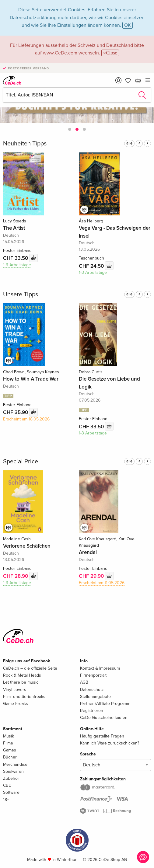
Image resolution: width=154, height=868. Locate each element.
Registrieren (92, 711)
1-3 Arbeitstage (17, 265)
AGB (84, 682)
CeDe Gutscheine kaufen (104, 718)
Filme (8, 743)
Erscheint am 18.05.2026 (26, 419)
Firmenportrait (93, 675)
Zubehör (11, 778)
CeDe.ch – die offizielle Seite (30, 668)
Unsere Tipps (21, 295)
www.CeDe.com (60, 53)
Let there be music (21, 682)
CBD (7, 785)
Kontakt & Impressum (100, 668)
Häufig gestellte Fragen (102, 736)
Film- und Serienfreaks (24, 697)
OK (128, 25)
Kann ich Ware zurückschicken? (110, 743)
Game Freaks (16, 704)
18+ (6, 800)
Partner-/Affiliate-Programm (105, 704)
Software (11, 792)
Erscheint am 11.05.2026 (102, 583)
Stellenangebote (95, 697)
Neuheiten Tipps (25, 144)
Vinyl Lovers (15, 690)
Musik (9, 736)
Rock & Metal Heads (22, 675)
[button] (70, 129)
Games (10, 750)
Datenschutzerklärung (33, 18)
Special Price (21, 462)
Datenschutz (92, 690)
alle (129, 143)
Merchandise (15, 764)
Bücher (10, 757)
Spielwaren (13, 771)
